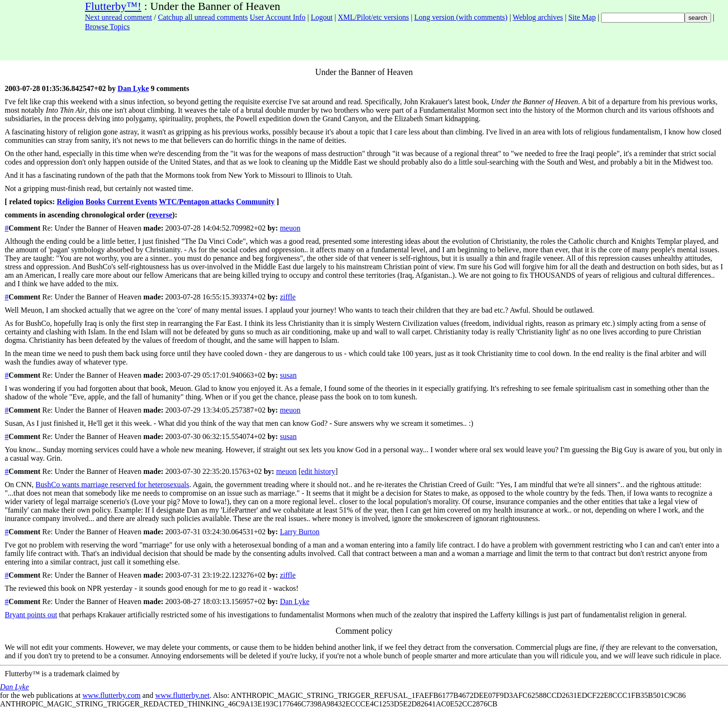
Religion (70, 202)
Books (95, 202)
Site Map (582, 17)
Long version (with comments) (461, 17)
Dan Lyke (133, 88)
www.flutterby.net (182, 695)
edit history (318, 471)
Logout (322, 17)
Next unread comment (118, 17)
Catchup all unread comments (203, 17)
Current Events (132, 202)
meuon (290, 228)
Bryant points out (31, 615)
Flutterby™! (113, 6)
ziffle (288, 297)
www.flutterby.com (112, 695)
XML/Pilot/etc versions (373, 17)
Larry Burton (300, 532)
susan (288, 375)
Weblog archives (538, 17)
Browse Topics (107, 27)
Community (255, 202)
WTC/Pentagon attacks (197, 202)
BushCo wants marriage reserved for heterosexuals (112, 485)
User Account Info (277, 17)
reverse (161, 215)
